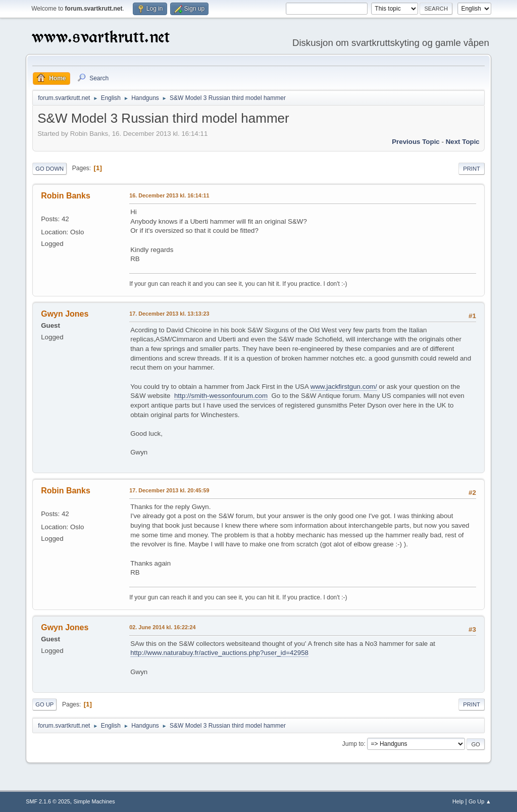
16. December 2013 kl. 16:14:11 (169, 195)
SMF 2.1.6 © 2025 (48, 801)
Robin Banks (66, 196)
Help (458, 801)
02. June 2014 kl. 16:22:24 (162, 627)
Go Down (49, 169)
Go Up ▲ (480, 801)
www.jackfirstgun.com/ (344, 387)
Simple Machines (94, 801)
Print (472, 169)
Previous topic (416, 142)
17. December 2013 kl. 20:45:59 (169, 490)
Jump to (353, 744)
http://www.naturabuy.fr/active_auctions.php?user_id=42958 (219, 653)
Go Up (44, 704)
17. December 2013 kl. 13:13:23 (169, 314)
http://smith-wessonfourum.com (221, 396)
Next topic (463, 142)
